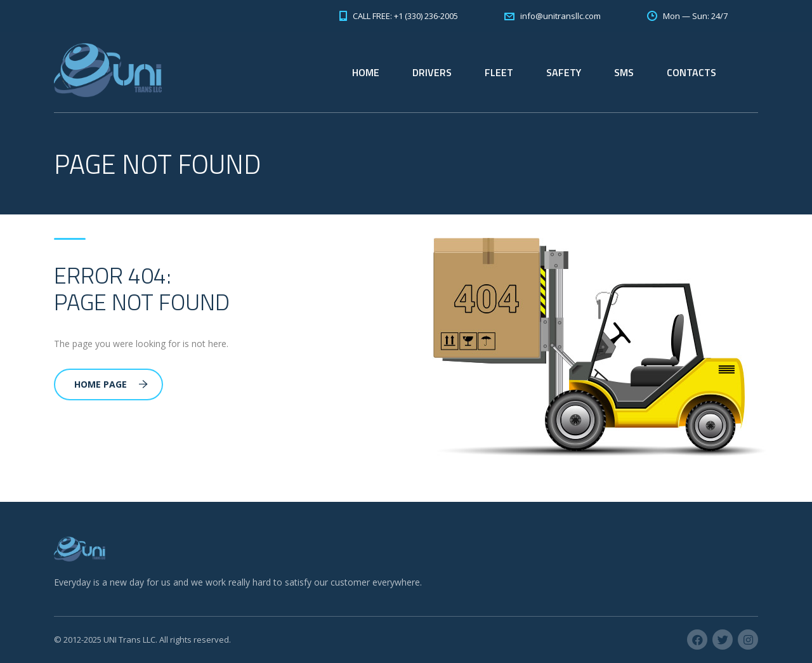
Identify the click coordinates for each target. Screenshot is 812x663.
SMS (624, 72)
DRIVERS (432, 72)
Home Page (111, 384)
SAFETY (564, 72)
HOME (366, 72)
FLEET (499, 72)
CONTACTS (691, 72)
